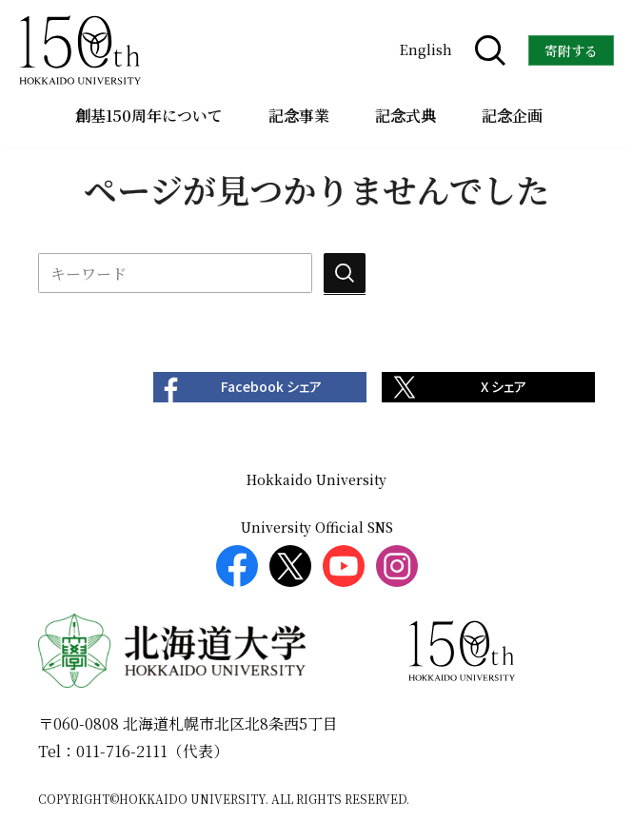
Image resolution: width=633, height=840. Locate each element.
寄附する (571, 50)
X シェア (504, 387)
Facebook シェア (271, 387)
